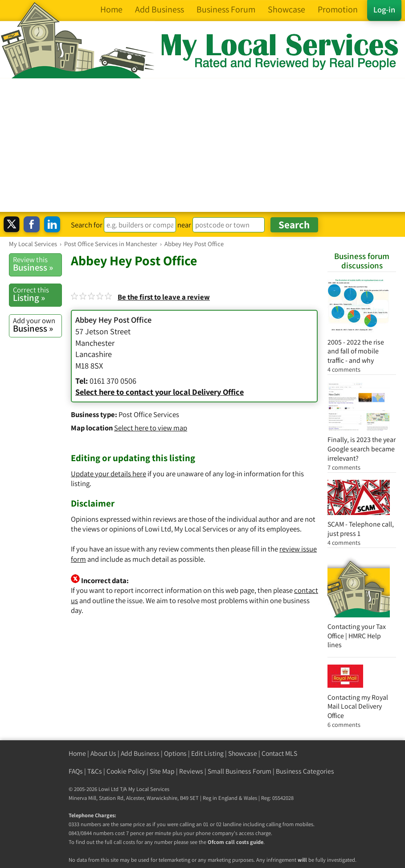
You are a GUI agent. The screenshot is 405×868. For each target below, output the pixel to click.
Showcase (243, 753)
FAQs (76, 771)
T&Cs (95, 771)
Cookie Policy (126, 771)
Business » (37, 264)
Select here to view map (151, 428)
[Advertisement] (202, 145)
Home (77, 753)
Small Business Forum (239, 771)
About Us (103, 753)
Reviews (191, 771)
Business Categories (305, 771)
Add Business (140, 753)
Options (175, 753)
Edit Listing (207, 753)
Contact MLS (279, 753)
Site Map (162, 771)
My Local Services (149, 789)
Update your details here (108, 474)
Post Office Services (149, 414)
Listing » (37, 294)
